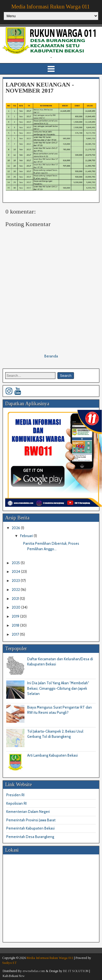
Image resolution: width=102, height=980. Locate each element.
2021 (16, 599)
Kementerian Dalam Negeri (28, 812)
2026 (16, 528)
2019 (16, 616)
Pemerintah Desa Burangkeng (30, 837)
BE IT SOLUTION (76, 971)
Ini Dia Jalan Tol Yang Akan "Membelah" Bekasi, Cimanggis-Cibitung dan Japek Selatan (58, 688)
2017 (16, 634)
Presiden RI (15, 795)
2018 (16, 625)
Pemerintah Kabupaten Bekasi (30, 828)
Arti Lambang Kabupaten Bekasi (52, 755)
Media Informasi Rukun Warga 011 (51, 7)
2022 (16, 590)
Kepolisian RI (16, 803)
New (22, 976)
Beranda (51, 356)
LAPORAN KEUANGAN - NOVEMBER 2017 (40, 88)
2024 (16, 572)
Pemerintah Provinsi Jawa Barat (31, 820)
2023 (16, 581)
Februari (27, 536)
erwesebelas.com (34, 971)
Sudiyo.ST (9, 963)
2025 (16, 563)
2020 (16, 607)
